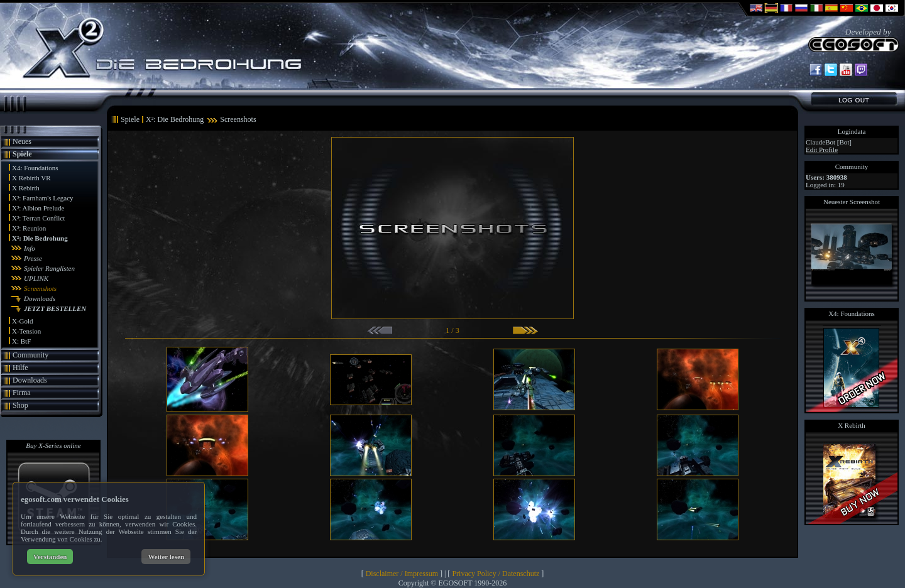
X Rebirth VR (31, 178)
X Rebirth (26, 188)
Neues (22, 141)
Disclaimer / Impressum (402, 574)
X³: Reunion (29, 228)
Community (30, 355)
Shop (20, 405)
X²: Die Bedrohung (40, 238)
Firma (22, 393)
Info (30, 248)
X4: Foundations (35, 168)
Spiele (22, 154)
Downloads (40, 298)
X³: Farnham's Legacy (43, 198)
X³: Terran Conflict (38, 218)
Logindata (852, 131)
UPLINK (36, 278)
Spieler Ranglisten (49, 268)
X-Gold (23, 321)
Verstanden (50, 557)
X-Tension (26, 331)
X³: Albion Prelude (38, 208)
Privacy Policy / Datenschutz (496, 574)
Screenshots (40, 288)
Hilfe (20, 367)
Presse (33, 258)
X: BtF (21, 341)
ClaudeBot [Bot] (829, 142)
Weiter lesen (166, 557)
